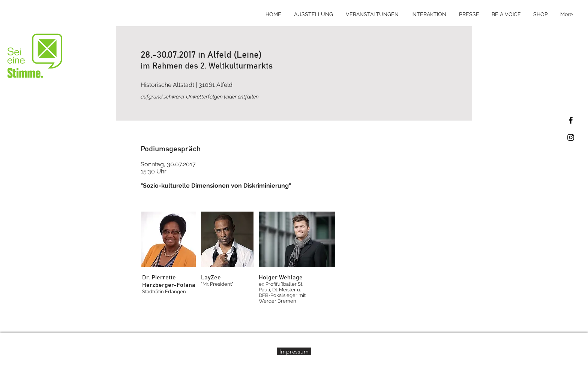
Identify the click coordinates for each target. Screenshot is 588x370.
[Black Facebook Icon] (571, 120)
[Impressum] (294, 351)
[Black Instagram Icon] (571, 137)
